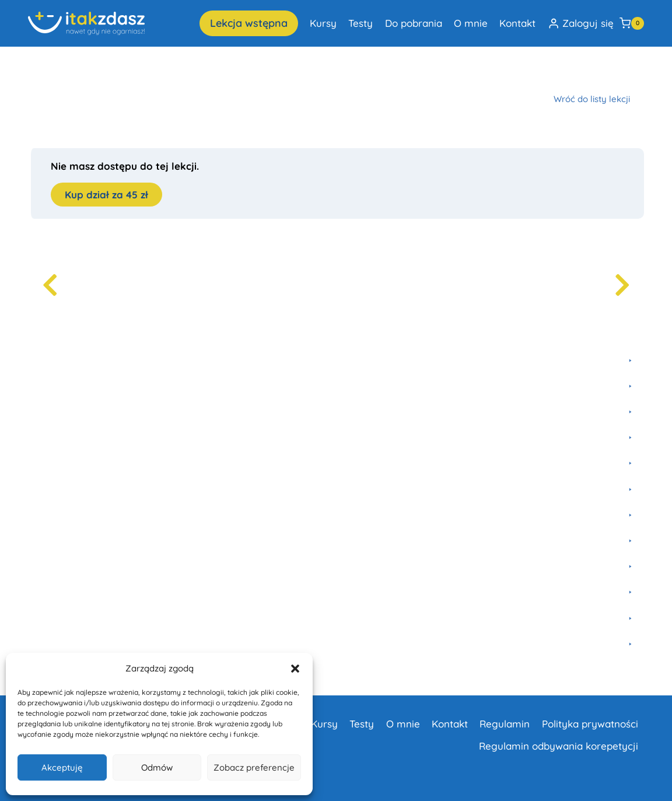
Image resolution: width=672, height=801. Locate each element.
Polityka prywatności (590, 724)
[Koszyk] (632, 23)
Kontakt (517, 23)
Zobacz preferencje (254, 767)
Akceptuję (62, 767)
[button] (295, 669)
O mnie (471, 23)
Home (40, 72)
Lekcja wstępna (249, 23)
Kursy (323, 23)
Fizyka (114, 72)
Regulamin (505, 724)
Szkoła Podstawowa (180, 72)
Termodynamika (265, 72)
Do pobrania (414, 23)
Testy (360, 23)
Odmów (157, 767)
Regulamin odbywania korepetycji (559, 746)
